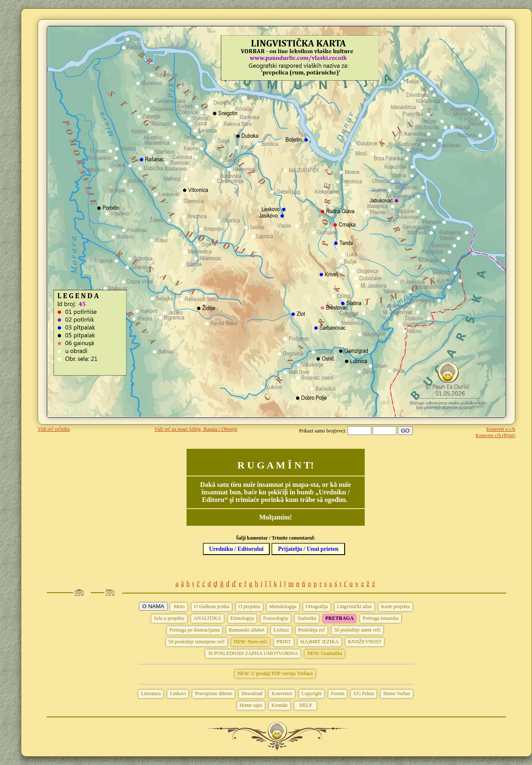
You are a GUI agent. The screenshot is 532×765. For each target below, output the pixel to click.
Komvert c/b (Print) (495, 435)
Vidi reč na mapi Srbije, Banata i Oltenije (196, 429)
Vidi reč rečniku (54, 429)
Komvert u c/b (501, 429)
